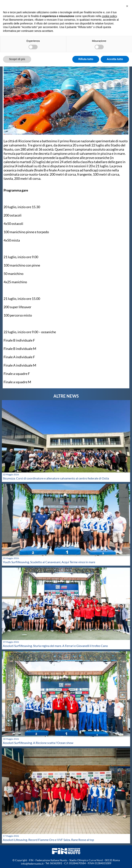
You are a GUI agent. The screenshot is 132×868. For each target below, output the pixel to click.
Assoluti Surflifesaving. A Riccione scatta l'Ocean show (38, 743)
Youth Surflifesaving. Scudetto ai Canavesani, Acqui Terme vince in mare (49, 562)
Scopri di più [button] (17, 59)
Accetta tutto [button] (115, 59)
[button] (127, 6)
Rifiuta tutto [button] (86, 59)
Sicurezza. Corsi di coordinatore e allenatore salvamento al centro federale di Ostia (56, 478)
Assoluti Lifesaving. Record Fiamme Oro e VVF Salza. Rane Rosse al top (48, 840)
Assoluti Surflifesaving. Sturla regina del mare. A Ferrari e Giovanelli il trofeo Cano (55, 646)
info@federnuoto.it (32, 864)
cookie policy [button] (109, 16)
